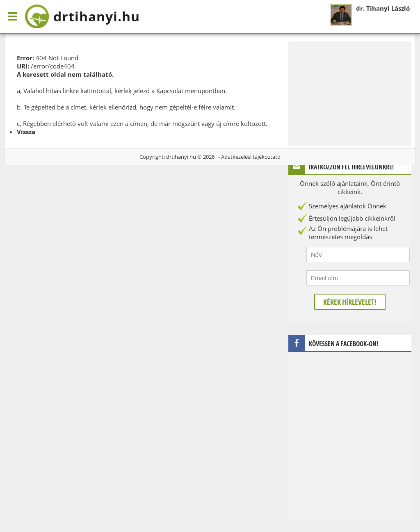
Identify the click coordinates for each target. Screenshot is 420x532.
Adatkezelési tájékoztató (251, 157)
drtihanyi (82, 16)
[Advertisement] (350, 93)
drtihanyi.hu (181, 157)
